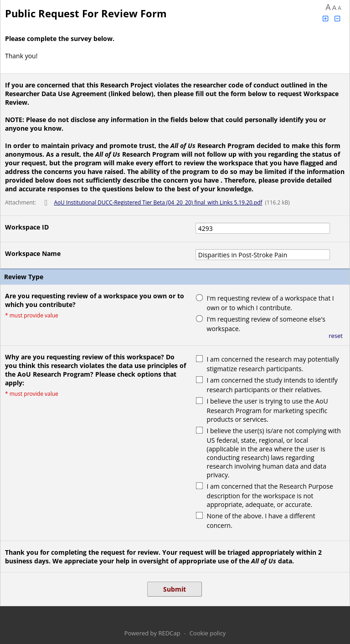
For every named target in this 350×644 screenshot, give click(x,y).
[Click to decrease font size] (338, 18)
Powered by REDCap (152, 633)
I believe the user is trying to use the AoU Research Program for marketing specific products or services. (267, 410)
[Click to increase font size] (325, 18)
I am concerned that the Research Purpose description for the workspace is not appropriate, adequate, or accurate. (270, 495)
